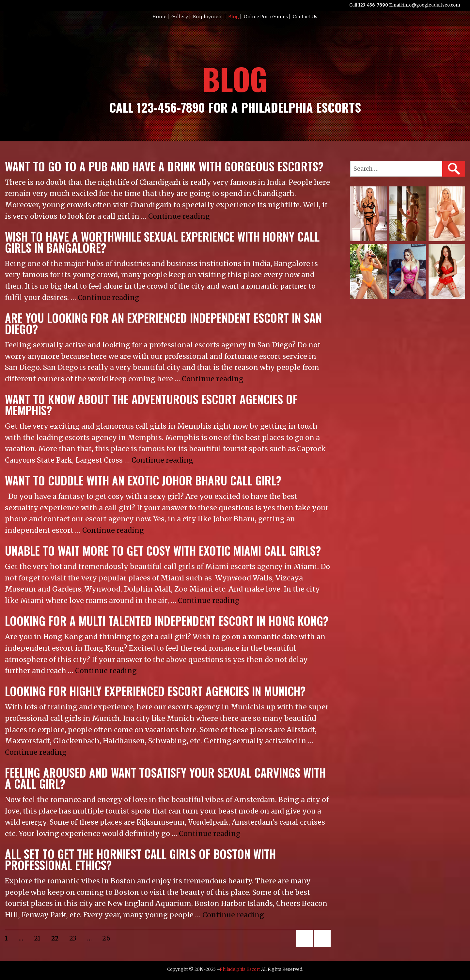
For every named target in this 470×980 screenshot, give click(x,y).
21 (40, 938)
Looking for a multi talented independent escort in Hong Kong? (167, 621)
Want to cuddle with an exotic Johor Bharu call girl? (143, 480)
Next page (321, 947)
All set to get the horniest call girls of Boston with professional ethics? (140, 859)
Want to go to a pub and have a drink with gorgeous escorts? (164, 166)
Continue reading (179, 216)
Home (159, 17)
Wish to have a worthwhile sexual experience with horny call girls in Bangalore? (162, 242)
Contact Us (305, 17)
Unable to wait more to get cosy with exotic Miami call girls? (163, 551)
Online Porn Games (266, 17)
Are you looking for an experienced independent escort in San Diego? (163, 323)
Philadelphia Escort (240, 969)
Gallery (180, 17)
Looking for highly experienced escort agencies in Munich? (155, 691)
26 (109, 938)
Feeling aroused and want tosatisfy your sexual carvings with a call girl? (165, 778)
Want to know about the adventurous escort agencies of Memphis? (151, 405)
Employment (208, 17)
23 (75, 938)
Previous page (304, 947)
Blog (234, 17)
